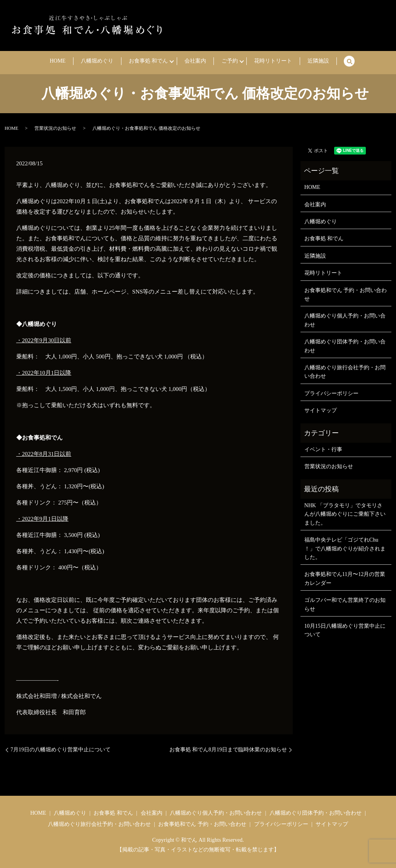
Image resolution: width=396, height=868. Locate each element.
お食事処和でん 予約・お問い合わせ (346, 295)
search (324, 61)
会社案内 (195, 61)
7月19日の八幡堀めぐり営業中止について (61, 750)
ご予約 (221, 61)
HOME (79, 61)
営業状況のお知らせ (55, 128)
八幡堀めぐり (110, 61)
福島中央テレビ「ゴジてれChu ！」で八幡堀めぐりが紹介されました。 (345, 549)
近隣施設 (297, 61)
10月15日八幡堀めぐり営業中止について (345, 630)
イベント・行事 (323, 449)
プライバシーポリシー (331, 393)
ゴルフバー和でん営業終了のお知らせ (345, 604)
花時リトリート (261, 61)
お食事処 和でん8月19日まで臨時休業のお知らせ (228, 750)
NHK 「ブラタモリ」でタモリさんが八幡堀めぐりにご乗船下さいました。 (345, 514)
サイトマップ (321, 410)
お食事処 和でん (153, 61)
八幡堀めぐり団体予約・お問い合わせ (345, 346)
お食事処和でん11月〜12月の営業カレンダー (345, 578)
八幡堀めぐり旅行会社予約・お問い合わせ (345, 372)
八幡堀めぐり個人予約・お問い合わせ (345, 320)
